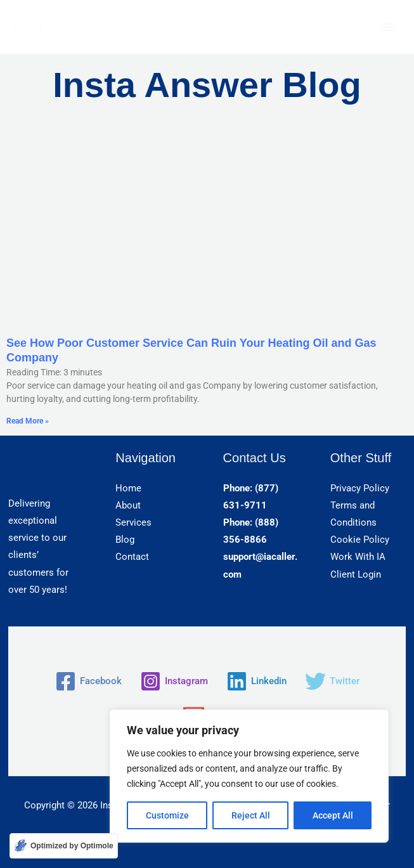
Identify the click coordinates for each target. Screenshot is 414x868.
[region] (249, 776)
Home (128, 488)
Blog (125, 540)
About (128, 505)
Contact (132, 557)
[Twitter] (332, 681)
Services (133, 522)
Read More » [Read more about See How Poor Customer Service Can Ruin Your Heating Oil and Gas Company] (28, 421)
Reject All (251, 815)
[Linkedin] (256, 681)
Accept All (333, 815)
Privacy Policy (360, 488)
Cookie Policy (360, 540)
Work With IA (358, 557)
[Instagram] (174, 681)
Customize (167, 815)
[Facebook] (88, 681)
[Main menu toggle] (388, 27)
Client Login (356, 574)
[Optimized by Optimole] (64, 846)
